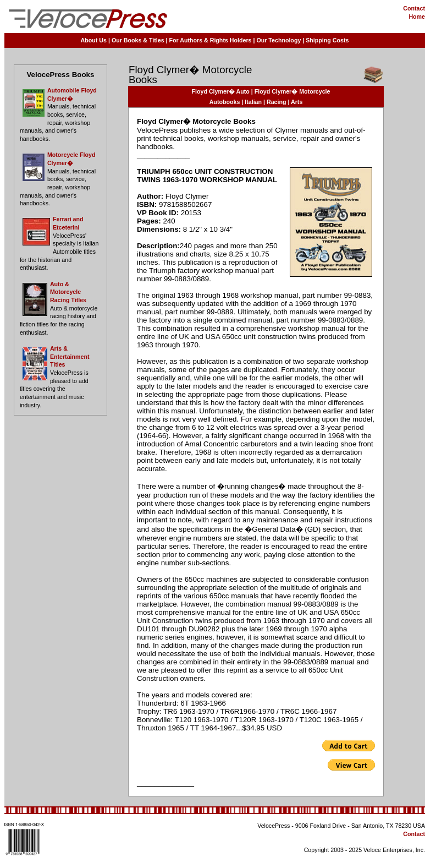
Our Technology (278, 40)
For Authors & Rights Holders (211, 40)
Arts (297, 102)
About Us (94, 40)
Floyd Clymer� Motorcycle (292, 91)
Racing (277, 102)
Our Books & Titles (138, 40)
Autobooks (225, 102)
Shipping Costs (327, 40)
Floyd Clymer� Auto (221, 91)
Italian (253, 102)
